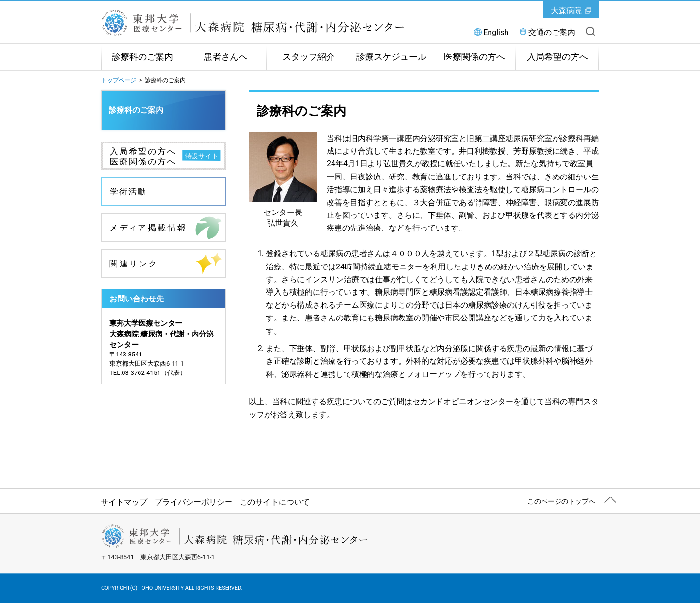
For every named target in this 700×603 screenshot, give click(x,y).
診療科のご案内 (142, 57)
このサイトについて (275, 502)
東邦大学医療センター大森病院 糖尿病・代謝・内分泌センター (262, 23)
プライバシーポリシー (193, 502)
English (496, 32)
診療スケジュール (391, 57)
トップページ (119, 80)
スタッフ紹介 (309, 57)
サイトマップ (124, 502)
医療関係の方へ (474, 57)
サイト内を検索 (591, 32)
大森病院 (566, 10)
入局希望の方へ (558, 57)
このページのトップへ (561, 501)
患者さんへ (226, 57)
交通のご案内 (552, 32)
